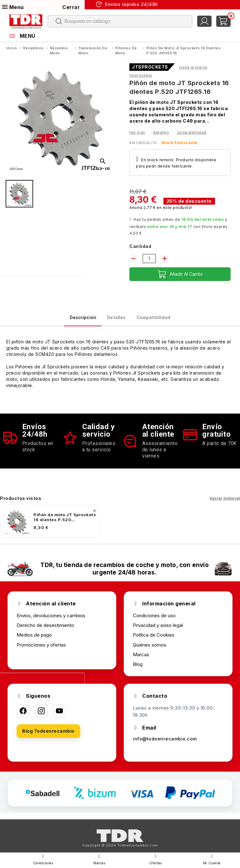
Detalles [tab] (115, 320)
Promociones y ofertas (41, 649)
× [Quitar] (95, 515)
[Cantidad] (149, 259)
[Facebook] (23, 715)
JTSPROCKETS (150, 67)
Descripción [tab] (66, 320)
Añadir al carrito (180, 274)
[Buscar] (120, 21)
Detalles (161, 132)
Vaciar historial (225, 503)
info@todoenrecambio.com (166, 744)
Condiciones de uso (154, 620)
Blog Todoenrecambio (48, 736)
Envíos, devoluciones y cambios (51, 620)
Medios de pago (34, 640)
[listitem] (50, 526)
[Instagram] (41, 715)
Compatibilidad (192, 132)
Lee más (137, 132)
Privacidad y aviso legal (158, 630)
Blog (138, 669)
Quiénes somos (150, 649)
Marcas (141, 659)
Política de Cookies (154, 640)
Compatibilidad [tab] (170, 320)
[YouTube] (59, 715)
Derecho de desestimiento (45, 630)
